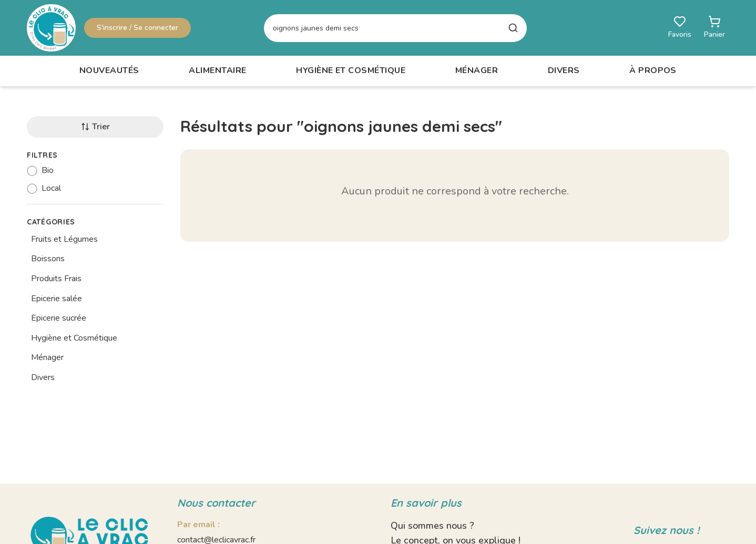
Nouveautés (109, 70)
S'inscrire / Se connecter (137, 28)
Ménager (477, 70)
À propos (653, 70)
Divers (564, 70)
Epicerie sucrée (59, 318)
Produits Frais (56, 279)
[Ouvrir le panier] (714, 28)
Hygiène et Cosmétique (351, 70)
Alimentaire (217, 70)
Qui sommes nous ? (432, 526)
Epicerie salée (57, 299)
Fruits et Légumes (64, 239)
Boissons (48, 259)
